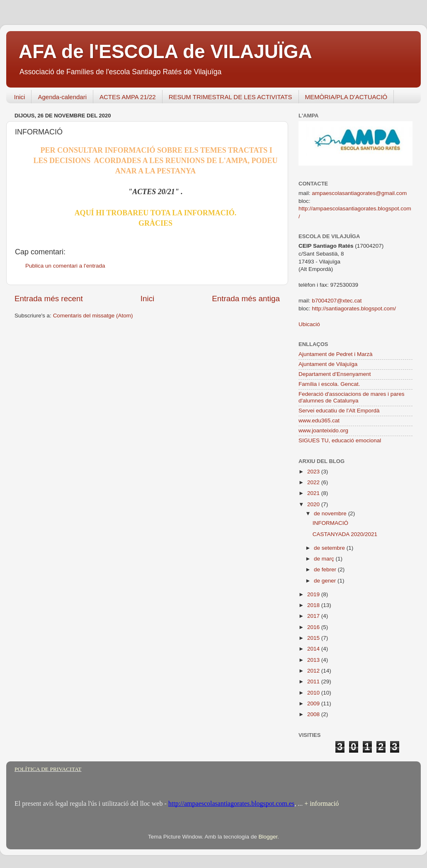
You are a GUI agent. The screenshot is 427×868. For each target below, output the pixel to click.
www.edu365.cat (319, 421)
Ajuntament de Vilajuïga (328, 364)
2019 (314, 594)
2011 (314, 681)
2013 (314, 660)
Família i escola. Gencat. (329, 384)
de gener (326, 581)
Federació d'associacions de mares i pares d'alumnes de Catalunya (351, 397)
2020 (314, 504)
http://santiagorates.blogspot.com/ (354, 308)
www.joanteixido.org (323, 430)
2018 (314, 605)
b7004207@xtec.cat (337, 301)
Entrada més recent (49, 299)
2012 (314, 671)
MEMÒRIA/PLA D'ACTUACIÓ (346, 97)
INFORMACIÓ (330, 523)
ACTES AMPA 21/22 (128, 97)
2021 (314, 493)
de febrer (326, 569)
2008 (314, 714)
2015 (314, 638)
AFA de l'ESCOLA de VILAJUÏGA (165, 51)
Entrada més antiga (246, 299)
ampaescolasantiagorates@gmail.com (359, 193)
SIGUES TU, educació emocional (340, 440)
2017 (314, 616)
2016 (314, 627)
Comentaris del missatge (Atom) (93, 316)
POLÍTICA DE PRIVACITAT (48, 769)
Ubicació (309, 324)
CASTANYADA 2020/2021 (345, 534)
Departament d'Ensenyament (335, 374)
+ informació (321, 803)
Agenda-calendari (62, 97)
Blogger (268, 837)
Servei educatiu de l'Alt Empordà (339, 411)
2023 (314, 472)
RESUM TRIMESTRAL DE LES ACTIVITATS (230, 97)
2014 (314, 649)
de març (325, 559)
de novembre (331, 513)
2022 (314, 482)
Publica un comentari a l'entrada (65, 266)
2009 (314, 703)
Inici (20, 97)
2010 (314, 693)
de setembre (330, 548)
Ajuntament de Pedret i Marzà (336, 354)
